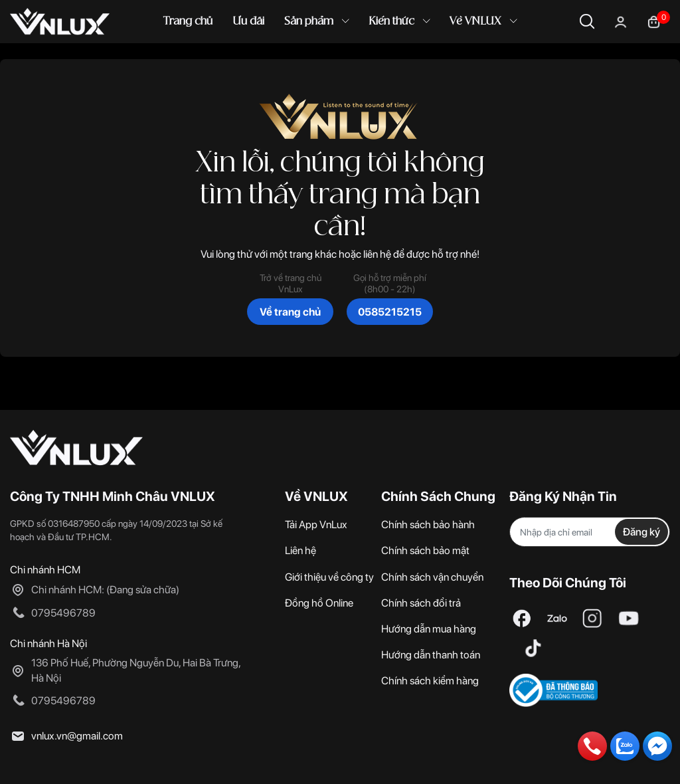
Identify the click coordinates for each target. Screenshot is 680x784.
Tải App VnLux (316, 525)
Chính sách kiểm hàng (430, 681)
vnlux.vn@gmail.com (77, 736)
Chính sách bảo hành (428, 525)
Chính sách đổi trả (421, 603)
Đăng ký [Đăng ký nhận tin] (641, 532)
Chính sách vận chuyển (432, 577)
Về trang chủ (290, 312)
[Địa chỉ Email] (590, 532)
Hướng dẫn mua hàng (429, 629)
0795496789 (63, 613)
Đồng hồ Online (319, 603)
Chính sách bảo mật (425, 550)
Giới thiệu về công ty (329, 577)
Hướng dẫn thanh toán (431, 655)
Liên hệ (300, 550)
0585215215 (390, 312)
